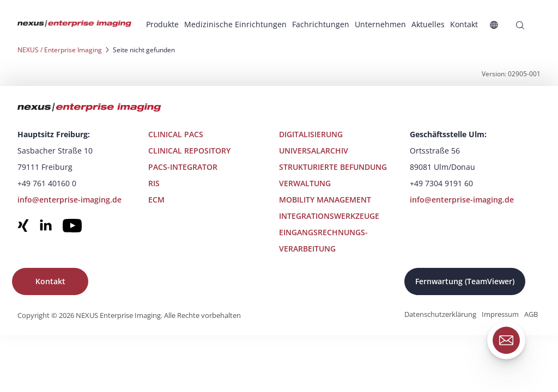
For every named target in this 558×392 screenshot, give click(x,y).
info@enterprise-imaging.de (69, 200)
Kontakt (50, 281)
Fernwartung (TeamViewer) (465, 281)
